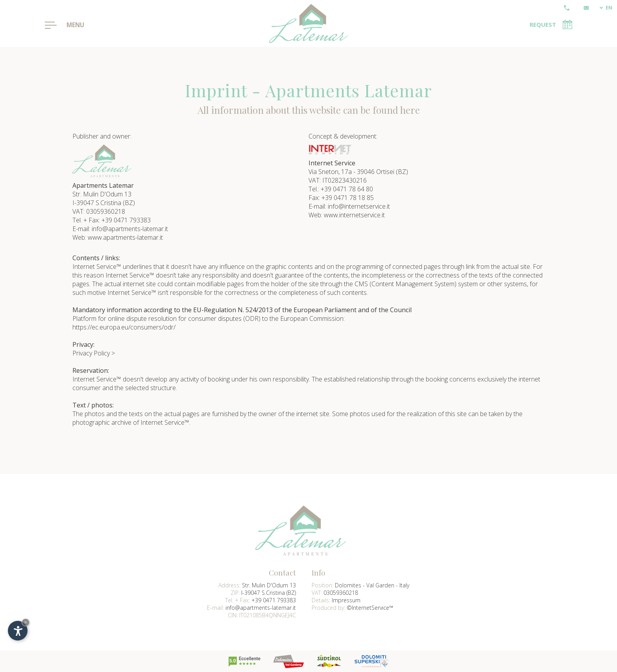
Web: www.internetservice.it (347, 215)
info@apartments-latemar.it (261, 608)
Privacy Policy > (94, 353)
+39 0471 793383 (274, 600)
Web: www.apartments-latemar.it (118, 237)
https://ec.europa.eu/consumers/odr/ (124, 327)
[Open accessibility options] (18, 631)
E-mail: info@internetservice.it (349, 206)
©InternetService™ (370, 608)
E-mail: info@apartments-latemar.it (120, 229)
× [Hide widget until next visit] (26, 622)
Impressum (346, 600)
